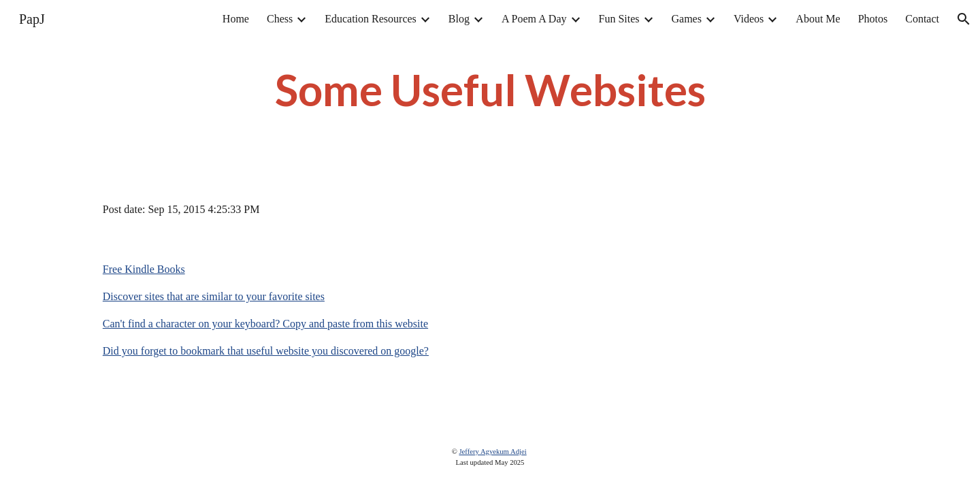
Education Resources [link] (371, 19)
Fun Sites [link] (619, 19)
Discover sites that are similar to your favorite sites (214, 296)
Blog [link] (459, 19)
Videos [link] (749, 19)
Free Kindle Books (144, 269)
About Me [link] (818, 19)
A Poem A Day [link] (534, 19)
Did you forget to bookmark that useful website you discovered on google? (266, 351)
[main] (490, 90)
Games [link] (687, 19)
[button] (964, 19)
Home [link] (236, 19)
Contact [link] (922, 19)
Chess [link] (280, 19)
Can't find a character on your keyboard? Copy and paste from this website (265, 324)
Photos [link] (873, 19)
